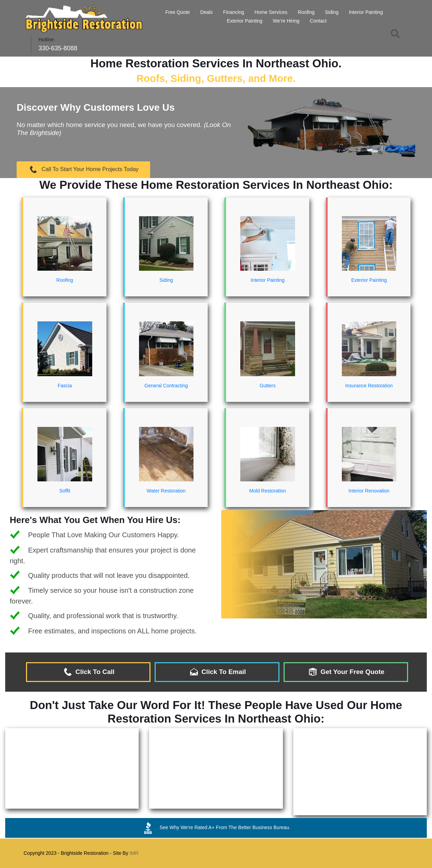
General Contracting (166, 354)
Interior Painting (366, 12)
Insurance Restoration (369, 354)
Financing (234, 12)
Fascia (65, 354)
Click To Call (88, 672)
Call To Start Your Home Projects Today (83, 169)
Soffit (65, 459)
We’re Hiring (286, 21)
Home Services (271, 12)
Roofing (306, 12)
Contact (318, 21)
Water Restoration (166, 459)
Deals (207, 12)
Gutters (268, 354)
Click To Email (217, 672)
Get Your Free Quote (346, 672)
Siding (332, 12)
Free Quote (178, 12)
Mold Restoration (268, 459)
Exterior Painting (245, 21)
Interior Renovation (369, 459)
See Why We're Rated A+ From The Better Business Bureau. (216, 828)
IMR (134, 853)
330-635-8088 (58, 48)
